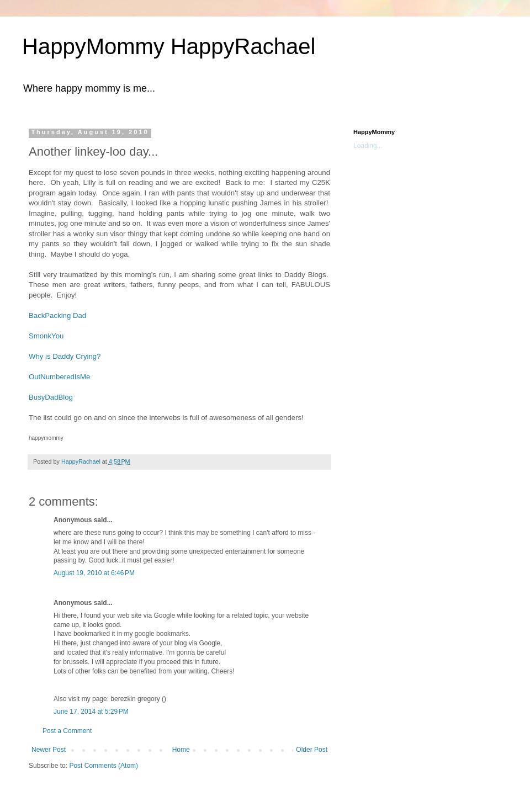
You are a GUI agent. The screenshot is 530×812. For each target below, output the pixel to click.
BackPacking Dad (57, 315)
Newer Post (49, 750)
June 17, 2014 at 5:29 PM (91, 712)
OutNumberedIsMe (59, 377)
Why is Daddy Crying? (65, 356)
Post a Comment (67, 731)
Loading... (368, 146)
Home (181, 750)
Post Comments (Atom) (104, 766)
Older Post (312, 750)
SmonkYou (46, 336)
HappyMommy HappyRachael (169, 46)
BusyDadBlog (51, 397)
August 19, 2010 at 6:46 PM (94, 573)
